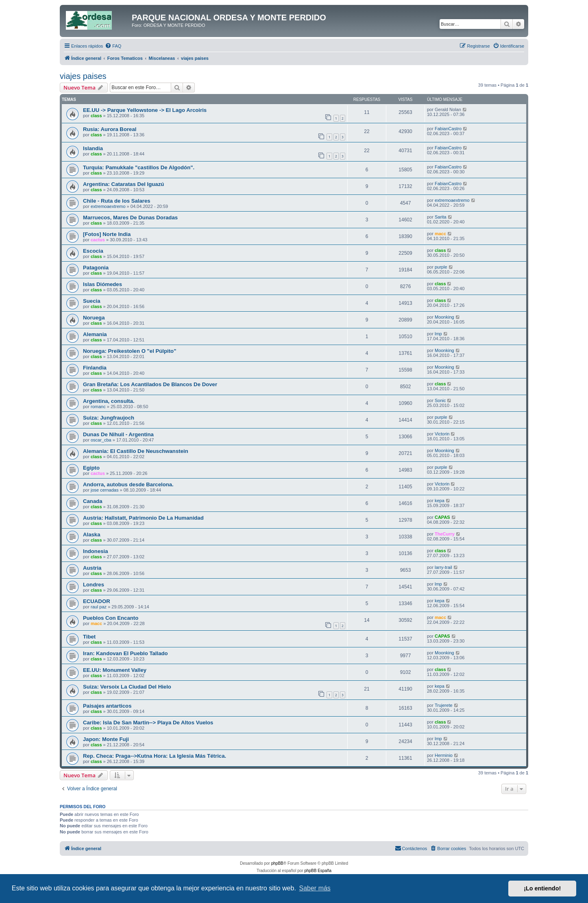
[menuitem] (113, 46)
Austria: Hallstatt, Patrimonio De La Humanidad (143, 518)
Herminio (444, 755)
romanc (98, 407)
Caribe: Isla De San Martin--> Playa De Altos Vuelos (148, 723)
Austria (92, 568)
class (96, 116)
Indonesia (96, 551)
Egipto (91, 468)
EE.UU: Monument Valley (115, 670)
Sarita (441, 217)
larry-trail (443, 567)
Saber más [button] (315, 888)
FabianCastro (448, 129)
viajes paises (83, 76)
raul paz (99, 607)
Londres (94, 585)
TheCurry (445, 534)
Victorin (442, 434)
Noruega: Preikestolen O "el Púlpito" (130, 351)
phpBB (277, 863)
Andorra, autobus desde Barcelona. (128, 484)
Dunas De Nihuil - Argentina (118, 434)
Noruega (94, 318)
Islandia (93, 148)
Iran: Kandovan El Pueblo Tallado (125, 653)
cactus (98, 240)
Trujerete (444, 705)
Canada (93, 501)
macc (440, 234)
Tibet (89, 637)
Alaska (92, 535)
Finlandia (95, 368)
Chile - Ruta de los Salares (117, 201)
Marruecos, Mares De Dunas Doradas (130, 218)
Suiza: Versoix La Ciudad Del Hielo (127, 687)
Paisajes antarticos (107, 706)
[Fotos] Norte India (107, 234)
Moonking (444, 317)
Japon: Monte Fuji (106, 739)
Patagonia (96, 268)
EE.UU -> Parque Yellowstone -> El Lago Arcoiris (145, 110)
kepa (440, 501)
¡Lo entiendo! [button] (542, 888)
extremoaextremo (108, 206)
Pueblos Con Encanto (111, 618)
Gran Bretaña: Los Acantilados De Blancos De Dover (150, 384)
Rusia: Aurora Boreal (110, 129)
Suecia (92, 301)
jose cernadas (105, 490)
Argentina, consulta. (109, 401)
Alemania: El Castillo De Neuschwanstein (136, 451)
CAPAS (442, 517)
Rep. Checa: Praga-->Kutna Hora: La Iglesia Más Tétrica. (155, 756)
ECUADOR (97, 601)
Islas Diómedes (102, 284)
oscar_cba (101, 440)
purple (441, 267)
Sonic (440, 400)
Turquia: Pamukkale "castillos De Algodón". (139, 167)
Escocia (93, 251)
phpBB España (318, 871)
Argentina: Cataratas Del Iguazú (123, 184)
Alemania (95, 334)
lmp (438, 334)
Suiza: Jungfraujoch (109, 418)
